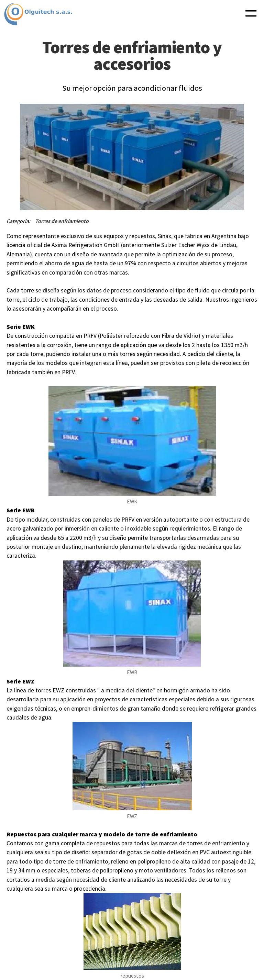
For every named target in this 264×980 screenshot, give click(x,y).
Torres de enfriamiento (62, 221)
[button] (251, 14)
